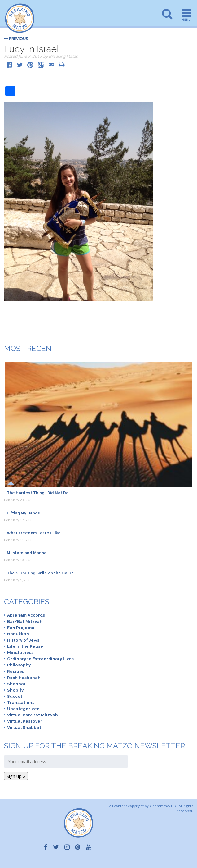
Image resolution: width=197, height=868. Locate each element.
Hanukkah (18, 634)
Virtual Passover (25, 721)
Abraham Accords (26, 615)
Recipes (16, 671)
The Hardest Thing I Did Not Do (38, 493)
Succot (15, 696)
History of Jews (23, 640)
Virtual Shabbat (24, 727)
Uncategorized (23, 709)
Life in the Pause (25, 646)
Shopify (15, 690)
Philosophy (19, 665)
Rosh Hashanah (24, 678)
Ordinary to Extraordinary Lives (40, 659)
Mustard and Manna (27, 553)
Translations (21, 702)
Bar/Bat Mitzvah (25, 621)
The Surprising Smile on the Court (40, 573)
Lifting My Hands (23, 513)
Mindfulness (20, 652)
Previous (16, 39)
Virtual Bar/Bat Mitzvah (33, 715)
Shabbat (16, 684)
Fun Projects (21, 628)
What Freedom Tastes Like (34, 533)
